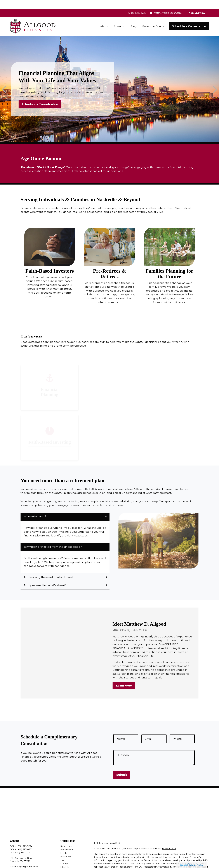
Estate (64, 844)
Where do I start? (35, 507)
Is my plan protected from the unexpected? (53, 538)
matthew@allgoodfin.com (166, 4)
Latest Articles (68, 861)
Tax (62, 851)
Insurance (66, 847)
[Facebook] (12, 862)
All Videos (65, 865)
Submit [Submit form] (122, 766)
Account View (197, 4)
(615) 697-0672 (25, 840)
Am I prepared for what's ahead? (45, 576)
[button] (104, 17)
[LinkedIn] (17, 862)
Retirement (67, 837)
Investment (67, 841)
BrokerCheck (169, 839)
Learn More (124, 676)
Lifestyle (65, 858)
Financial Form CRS (109, 834)
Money (64, 854)
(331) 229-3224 (137, 4)
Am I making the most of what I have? (48, 568)
